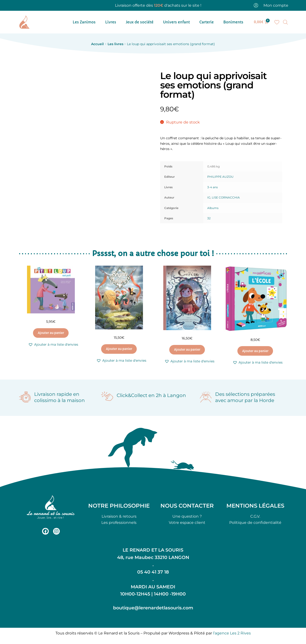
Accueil (97, 44)
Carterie (207, 22)
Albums (213, 208)
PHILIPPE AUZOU (220, 177)
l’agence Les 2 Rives (232, 633)
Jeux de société (140, 22)
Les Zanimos (84, 22)
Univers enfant (176, 22)
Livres (111, 22)
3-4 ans (213, 187)
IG (209, 197)
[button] (53, 345)
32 (209, 218)
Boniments (233, 22)
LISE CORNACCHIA (226, 197)
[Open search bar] (285, 22)
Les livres (115, 44)
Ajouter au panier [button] (51, 333)
